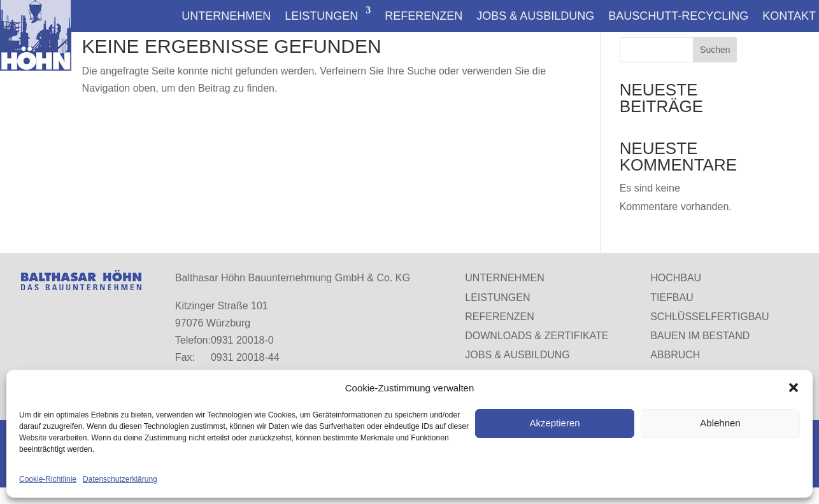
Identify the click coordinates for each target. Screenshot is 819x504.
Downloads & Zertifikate (537, 336)
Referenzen (424, 15)
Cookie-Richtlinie (48, 479)
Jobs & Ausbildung (535, 15)
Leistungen (321, 15)
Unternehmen (226, 15)
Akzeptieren (554, 423)
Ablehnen (720, 423)
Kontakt (789, 15)
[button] (794, 388)
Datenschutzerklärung (120, 479)
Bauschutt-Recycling (678, 15)
